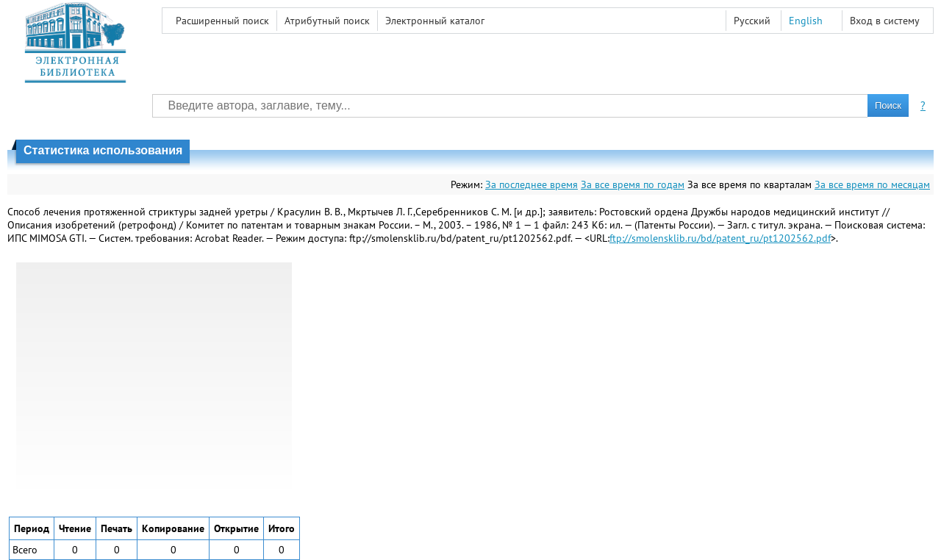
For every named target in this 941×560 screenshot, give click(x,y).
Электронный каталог (435, 21)
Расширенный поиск (222, 21)
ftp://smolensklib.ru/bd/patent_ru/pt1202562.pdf (720, 238)
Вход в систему (885, 21)
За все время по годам (633, 184)
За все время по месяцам (872, 184)
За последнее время (532, 184)
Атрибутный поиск (327, 21)
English (806, 21)
